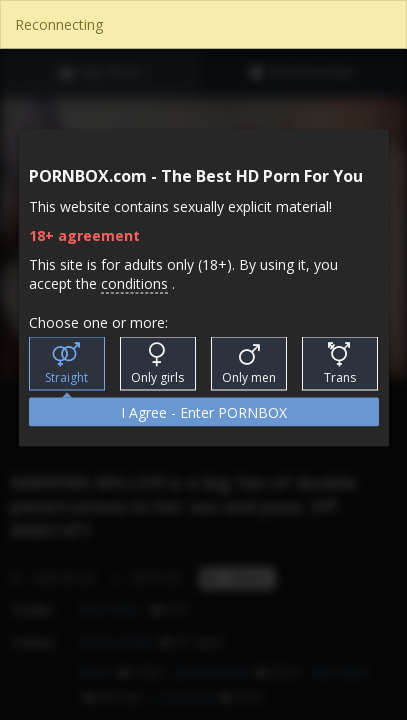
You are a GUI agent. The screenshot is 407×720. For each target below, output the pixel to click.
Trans (340, 364)
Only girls (157, 364)
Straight (66, 364)
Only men (249, 364)
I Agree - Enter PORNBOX (204, 412)
